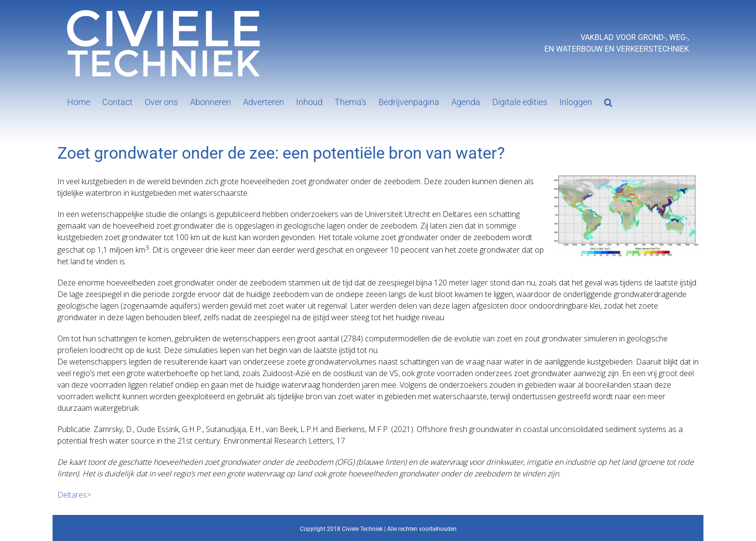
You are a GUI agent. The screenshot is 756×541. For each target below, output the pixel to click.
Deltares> (74, 495)
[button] (608, 101)
